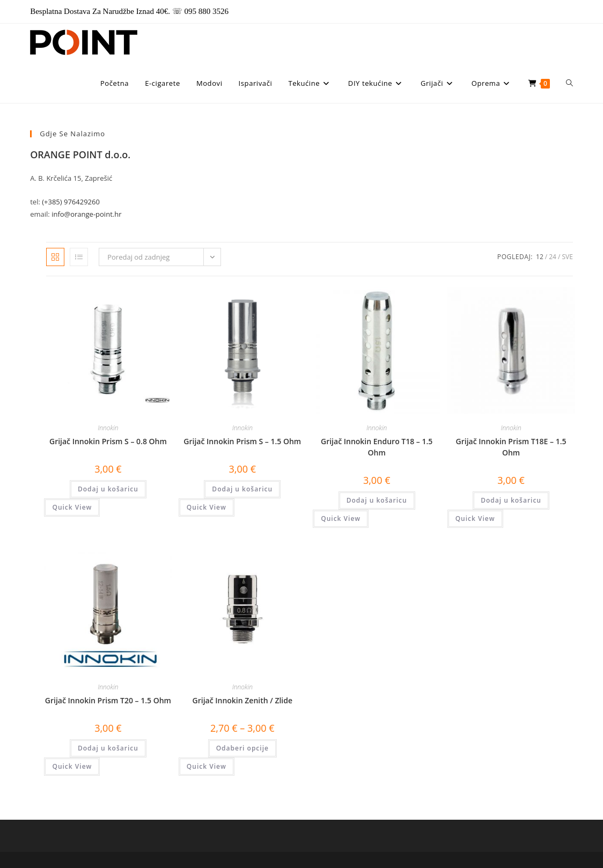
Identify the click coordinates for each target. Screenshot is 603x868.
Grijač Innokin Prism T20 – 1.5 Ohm (108, 700)
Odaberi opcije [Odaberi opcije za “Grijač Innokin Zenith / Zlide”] (242, 748)
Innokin (108, 428)
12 (540, 257)
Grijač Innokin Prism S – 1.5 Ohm (242, 441)
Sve (567, 257)
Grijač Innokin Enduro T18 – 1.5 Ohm (377, 447)
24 (553, 257)
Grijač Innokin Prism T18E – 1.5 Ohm (511, 447)
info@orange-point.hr (86, 214)
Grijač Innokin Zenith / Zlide (243, 700)
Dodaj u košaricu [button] (108, 489)
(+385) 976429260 (71, 202)
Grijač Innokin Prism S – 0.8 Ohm (108, 441)
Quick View (72, 507)
